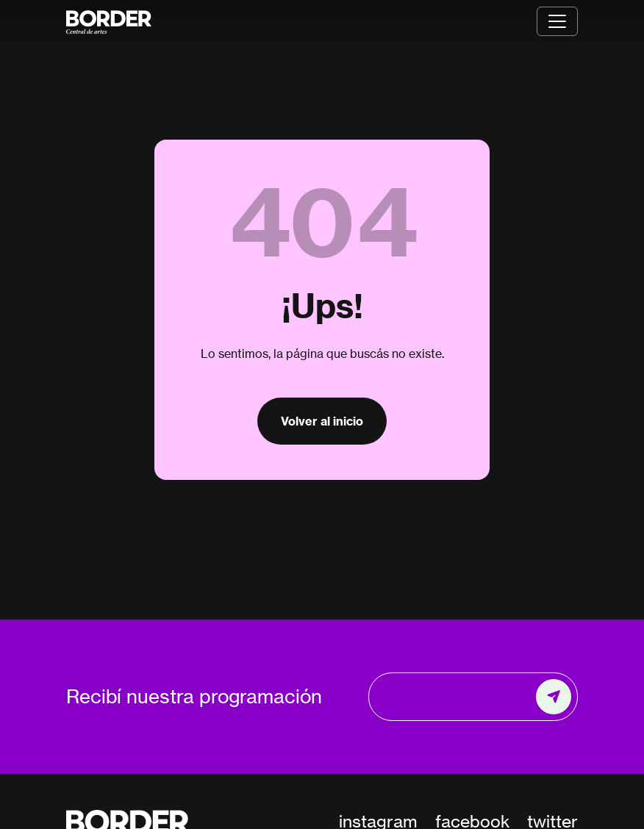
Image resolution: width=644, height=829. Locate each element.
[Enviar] (554, 697)
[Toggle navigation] (557, 21)
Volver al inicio (322, 421)
